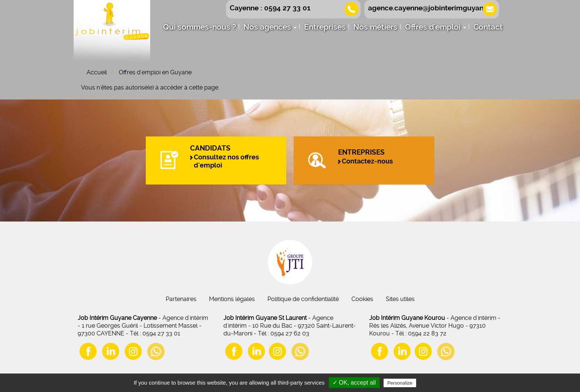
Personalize (400, 383)
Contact (488, 27)
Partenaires (181, 299)
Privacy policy (436, 383)
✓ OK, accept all (354, 383)
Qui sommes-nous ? (200, 27)
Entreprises (325, 27)
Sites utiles (400, 299)
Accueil (97, 72)
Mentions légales (232, 299)
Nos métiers (375, 27)
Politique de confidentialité (303, 299)
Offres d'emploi (436, 27)
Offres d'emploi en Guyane (155, 72)
